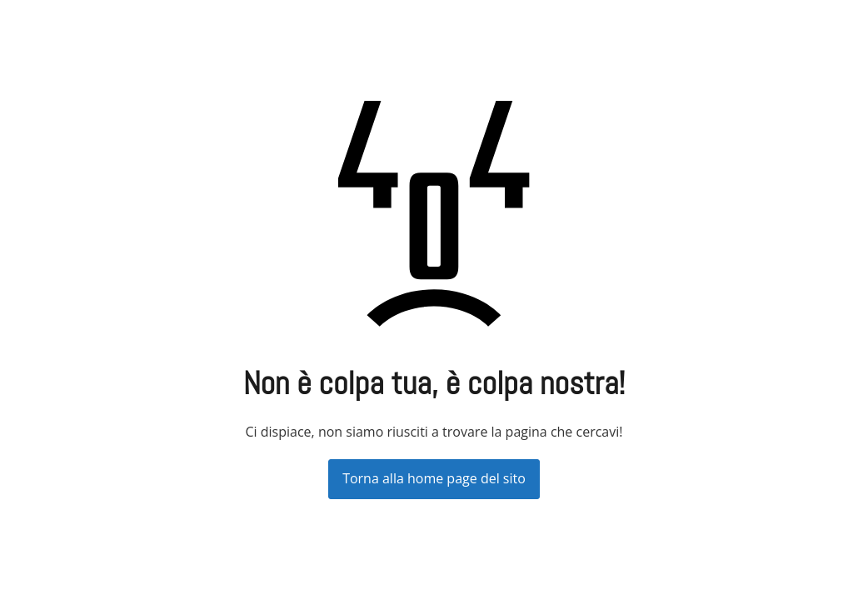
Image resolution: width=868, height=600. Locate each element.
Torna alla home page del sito (434, 478)
